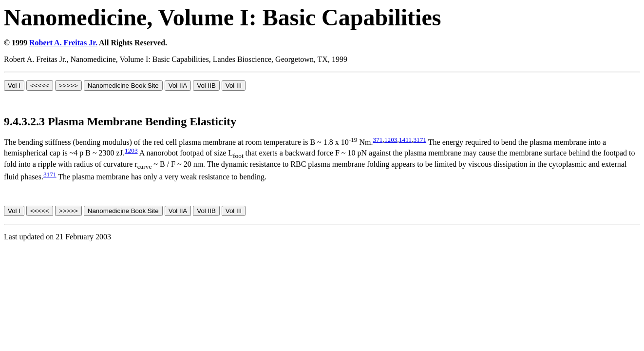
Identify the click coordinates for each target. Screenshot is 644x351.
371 (378, 140)
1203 (391, 140)
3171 (420, 140)
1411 (405, 140)
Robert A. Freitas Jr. (63, 43)
